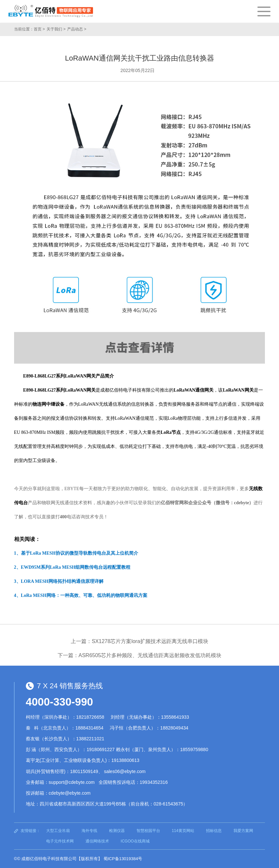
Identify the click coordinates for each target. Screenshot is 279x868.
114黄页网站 (183, 831)
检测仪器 (117, 831)
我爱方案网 (243, 831)
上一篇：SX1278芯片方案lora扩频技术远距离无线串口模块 (139, 641)
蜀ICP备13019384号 (123, 859)
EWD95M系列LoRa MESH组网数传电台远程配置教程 (76, 567)
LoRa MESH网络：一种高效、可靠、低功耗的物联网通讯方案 (84, 595)
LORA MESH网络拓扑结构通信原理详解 (62, 581)
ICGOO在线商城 (135, 841)
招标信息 (214, 831)
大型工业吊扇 (58, 831)
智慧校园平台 (148, 831)
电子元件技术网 (60, 841)
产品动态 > (77, 29)
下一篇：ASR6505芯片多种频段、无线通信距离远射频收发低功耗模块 (140, 655)
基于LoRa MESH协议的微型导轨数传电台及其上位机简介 (80, 553)
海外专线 (89, 831)
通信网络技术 (97, 841)
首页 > (39, 29)
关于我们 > (56, 29)
